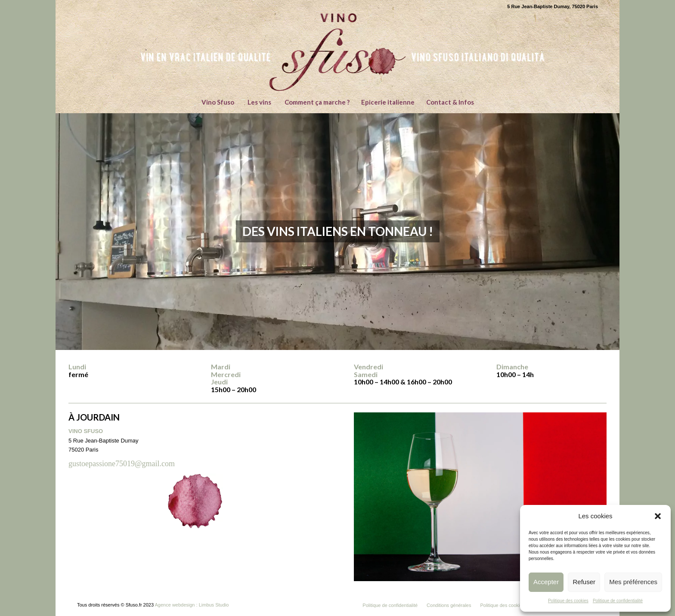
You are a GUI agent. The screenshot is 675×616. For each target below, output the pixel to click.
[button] (658, 516)
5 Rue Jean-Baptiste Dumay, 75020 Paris (553, 6)
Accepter (546, 582)
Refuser (584, 582)
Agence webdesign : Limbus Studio (192, 605)
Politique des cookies (568, 601)
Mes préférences (633, 582)
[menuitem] (218, 102)
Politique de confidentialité (618, 601)
